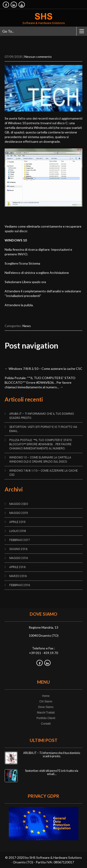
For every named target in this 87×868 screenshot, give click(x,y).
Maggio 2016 (19, 558)
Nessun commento (38, 57)
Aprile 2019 (17, 522)
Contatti (46, 724)
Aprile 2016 (17, 567)
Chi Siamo (46, 701)
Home (46, 696)
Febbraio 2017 (20, 540)
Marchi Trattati (46, 713)
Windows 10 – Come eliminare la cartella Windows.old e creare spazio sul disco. (40, 460)
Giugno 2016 (18, 549)
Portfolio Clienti (46, 718)
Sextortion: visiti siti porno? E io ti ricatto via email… (43, 429)
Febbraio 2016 (20, 585)
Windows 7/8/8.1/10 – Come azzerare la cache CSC (43, 369)
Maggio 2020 (19, 504)
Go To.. (8, 31)
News (27, 326)
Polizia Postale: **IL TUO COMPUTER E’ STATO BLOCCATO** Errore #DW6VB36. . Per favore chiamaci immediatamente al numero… (40, 382)
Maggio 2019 (19, 513)
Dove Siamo (46, 707)
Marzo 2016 (18, 576)
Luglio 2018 (18, 531)
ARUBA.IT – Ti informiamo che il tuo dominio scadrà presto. (42, 416)
